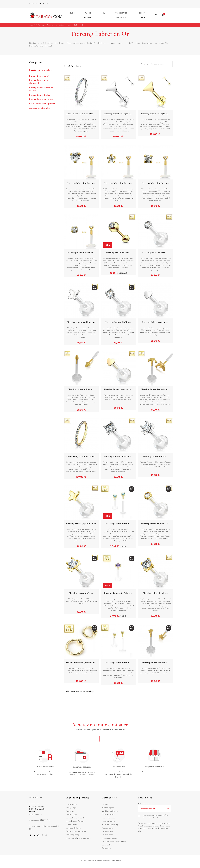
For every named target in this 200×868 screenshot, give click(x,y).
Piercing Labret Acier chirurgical (39, 82)
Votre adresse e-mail (146, 804)
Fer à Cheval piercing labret (42, 104)
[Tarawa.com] (46, 15)
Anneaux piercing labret (40, 108)
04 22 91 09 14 (54, 4)
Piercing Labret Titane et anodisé (41, 90)
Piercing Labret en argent (41, 100)
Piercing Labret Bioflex (40, 95)
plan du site (116, 861)
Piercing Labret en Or (39, 76)
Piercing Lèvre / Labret (41, 71)
